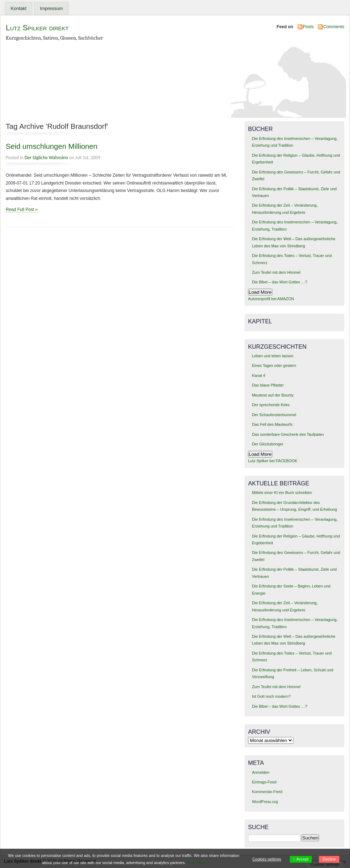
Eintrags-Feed (264, 782)
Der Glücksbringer (268, 444)
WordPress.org (265, 802)
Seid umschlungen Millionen (52, 146)
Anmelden (261, 772)
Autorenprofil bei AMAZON (271, 299)
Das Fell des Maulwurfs (272, 424)
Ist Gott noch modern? (271, 696)
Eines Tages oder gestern (274, 365)
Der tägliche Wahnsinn (46, 158)
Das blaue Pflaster (268, 385)
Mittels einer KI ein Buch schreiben (282, 493)
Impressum (51, 8)
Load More (260, 292)
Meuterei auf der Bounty (273, 395)
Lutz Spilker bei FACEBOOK (273, 461)
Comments (334, 27)
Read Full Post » (22, 210)
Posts (308, 27)
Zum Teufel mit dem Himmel (276, 272)
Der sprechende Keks (271, 405)
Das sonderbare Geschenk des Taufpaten (288, 434)
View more (196, 863)
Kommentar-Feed (267, 792)
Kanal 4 (259, 375)
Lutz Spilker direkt (37, 28)
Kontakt (19, 8)
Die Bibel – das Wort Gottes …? (280, 282)
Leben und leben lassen (273, 356)
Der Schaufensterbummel (274, 415)
